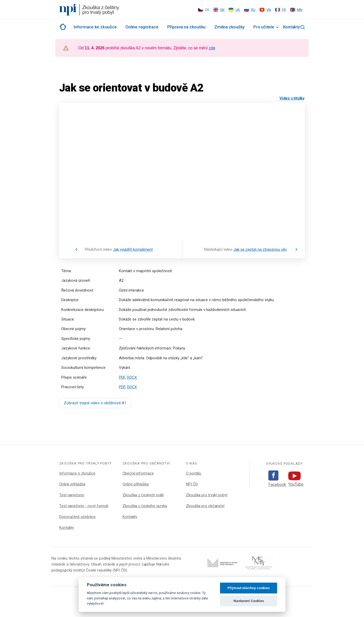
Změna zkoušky (229, 27)
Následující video (246, 249)
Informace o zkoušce (77, 473)
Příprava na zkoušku (187, 27)
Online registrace (142, 27)
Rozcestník (62, 27)
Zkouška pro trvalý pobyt (207, 495)
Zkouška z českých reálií (143, 495)
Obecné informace (138, 473)
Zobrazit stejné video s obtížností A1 (95, 403)
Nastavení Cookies (249, 601)
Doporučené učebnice (77, 517)
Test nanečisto (72, 495)
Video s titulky (292, 98)
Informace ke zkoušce (95, 27)
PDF (122, 377)
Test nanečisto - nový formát (84, 506)
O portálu (194, 473)
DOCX (132, 377)
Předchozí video (119, 249)
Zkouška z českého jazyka (145, 506)
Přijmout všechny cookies (249, 588)
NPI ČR (192, 484)
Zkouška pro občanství (205, 506)
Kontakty (291, 27)
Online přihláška (72, 484)
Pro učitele (264, 27)
